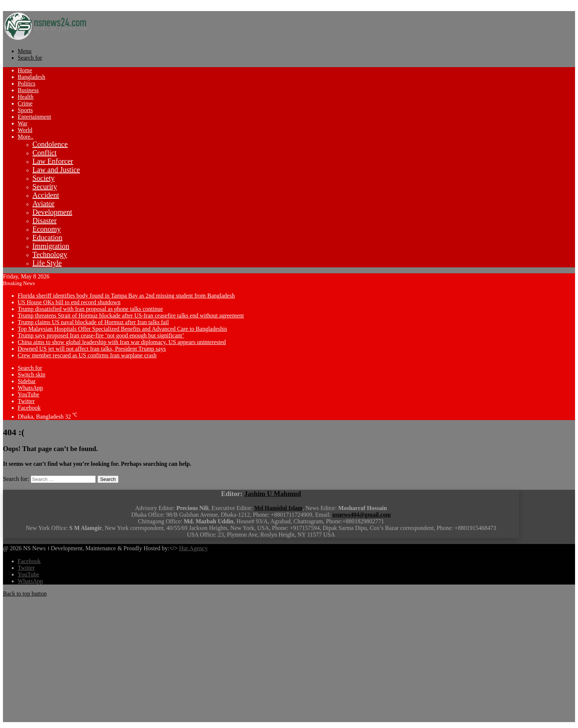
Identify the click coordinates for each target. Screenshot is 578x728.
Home (25, 70)
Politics (27, 84)
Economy (47, 229)
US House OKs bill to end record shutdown (69, 302)
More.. (26, 137)
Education (47, 238)
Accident (46, 195)
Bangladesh (32, 77)
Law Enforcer (53, 161)
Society (43, 178)
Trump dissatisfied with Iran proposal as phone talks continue (90, 309)
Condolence (50, 144)
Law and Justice (56, 170)
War (22, 123)
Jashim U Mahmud (273, 494)
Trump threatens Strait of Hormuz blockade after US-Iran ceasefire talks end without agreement (131, 316)
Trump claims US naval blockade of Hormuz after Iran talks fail (93, 322)
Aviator (43, 204)
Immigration (51, 246)
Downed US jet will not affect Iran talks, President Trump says (92, 349)
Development (52, 212)
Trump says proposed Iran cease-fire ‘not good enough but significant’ (101, 335)
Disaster (45, 221)
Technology (50, 254)
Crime (25, 103)
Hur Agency (194, 548)
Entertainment (34, 117)
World (25, 130)
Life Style (47, 263)
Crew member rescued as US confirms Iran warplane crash (87, 355)
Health (26, 97)
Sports (25, 110)
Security (45, 187)
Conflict (45, 153)
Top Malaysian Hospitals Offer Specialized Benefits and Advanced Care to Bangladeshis (122, 329)
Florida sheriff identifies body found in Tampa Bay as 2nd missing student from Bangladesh (126, 296)
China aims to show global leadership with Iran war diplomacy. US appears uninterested (122, 342)
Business (28, 90)
